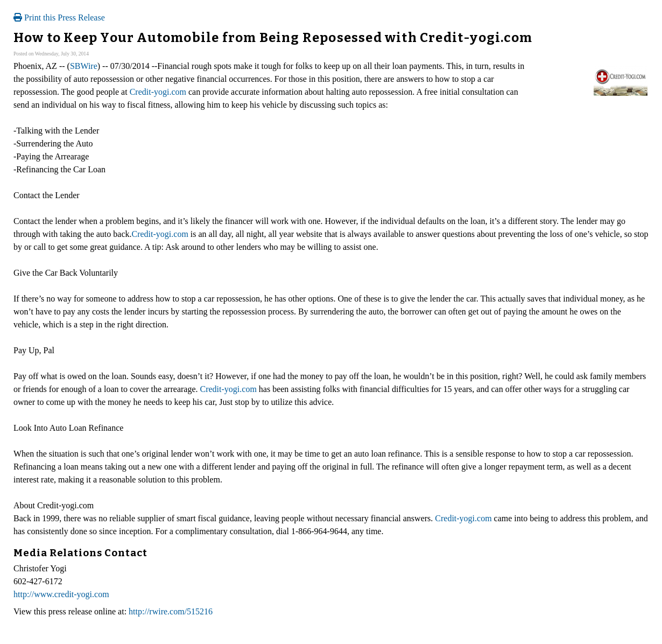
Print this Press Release (59, 17)
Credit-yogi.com (158, 92)
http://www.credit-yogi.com (61, 594)
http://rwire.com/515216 (171, 611)
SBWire (84, 66)
